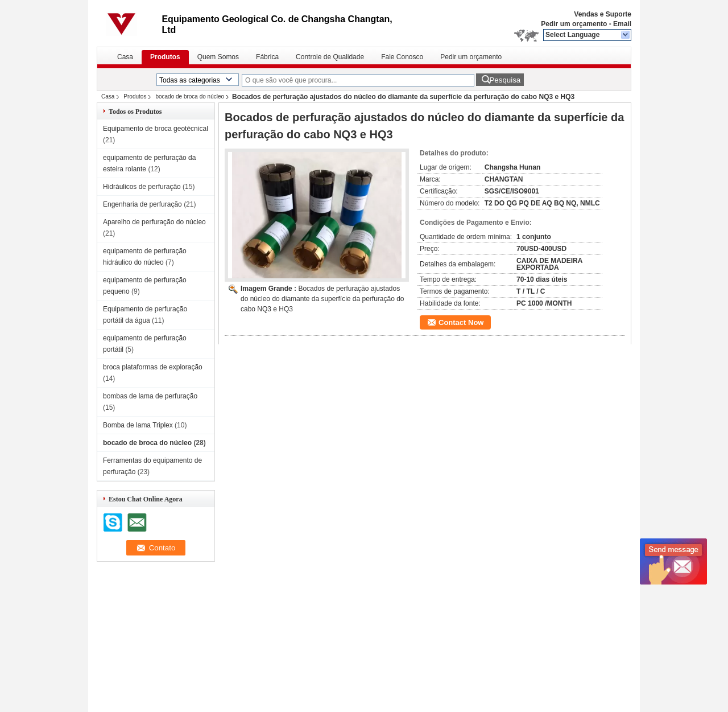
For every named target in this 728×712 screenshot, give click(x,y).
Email (622, 24)
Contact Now (461, 322)
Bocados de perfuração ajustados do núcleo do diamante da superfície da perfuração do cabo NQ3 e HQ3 (322, 299)
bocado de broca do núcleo (190, 96)
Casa (125, 57)
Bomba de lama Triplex (138, 425)
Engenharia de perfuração (142, 204)
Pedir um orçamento (574, 24)
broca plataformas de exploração (153, 367)
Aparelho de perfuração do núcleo (154, 222)
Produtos (165, 57)
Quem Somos (218, 57)
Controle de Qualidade (330, 57)
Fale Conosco (402, 57)
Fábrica (267, 57)
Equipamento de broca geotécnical (156, 129)
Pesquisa (505, 80)
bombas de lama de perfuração (150, 396)
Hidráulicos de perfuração (142, 187)
